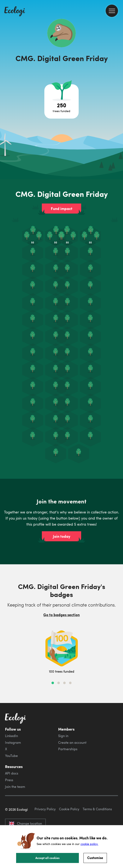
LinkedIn (12, 736)
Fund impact (62, 209)
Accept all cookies (47, 858)
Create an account (72, 743)
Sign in (63, 736)
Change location (25, 823)
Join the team (15, 787)
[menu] (112, 11)
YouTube (11, 756)
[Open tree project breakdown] (61, 101)
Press (9, 780)
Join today (62, 536)
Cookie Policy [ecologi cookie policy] (69, 809)
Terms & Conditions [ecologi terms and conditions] (97, 809)
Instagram (13, 743)
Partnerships (68, 749)
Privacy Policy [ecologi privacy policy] (45, 809)
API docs (12, 773)
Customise (95, 858)
